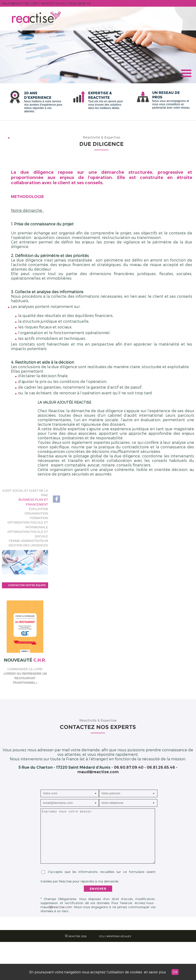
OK (175, 972)
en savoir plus (155, 972)
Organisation (36, 513)
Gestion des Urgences (28, 545)
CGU (102, 936)
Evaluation (38, 509)
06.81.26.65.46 (80, 3)
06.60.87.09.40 (53, 3)
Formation (39, 518)
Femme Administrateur (28, 541)
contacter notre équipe (27, 585)
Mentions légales (119, 936)
